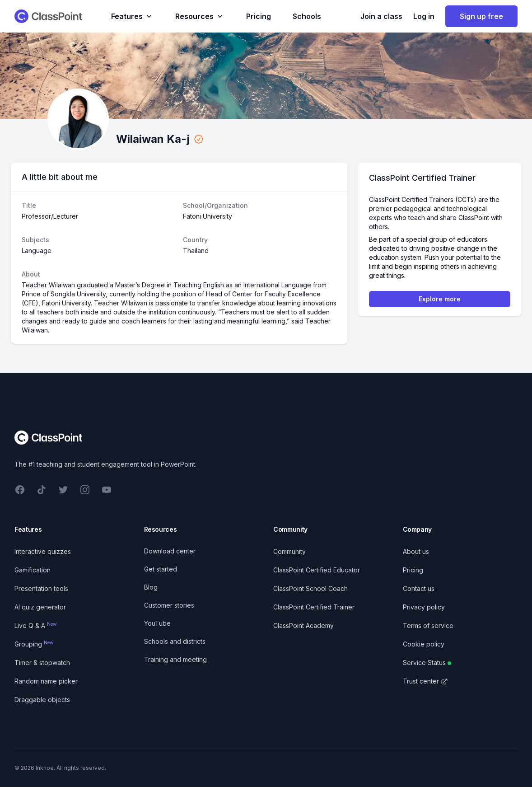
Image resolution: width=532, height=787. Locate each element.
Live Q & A (36, 625)
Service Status (427, 663)
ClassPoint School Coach (310, 588)
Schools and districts (175, 641)
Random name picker (46, 681)
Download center (170, 551)
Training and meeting (175, 659)
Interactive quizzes (43, 551)
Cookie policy (424, 644)
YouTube (157, 623)
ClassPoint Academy (303, 625)
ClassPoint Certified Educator (317, 570)
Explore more (440, 299)
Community (289, 551)
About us (416, 551)
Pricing (259, 16)
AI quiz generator (40, 607)
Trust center (425, 681)
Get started (161, 569)
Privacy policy (424, 607)
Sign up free (481, 16)
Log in (424, 16)
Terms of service (428, 625)
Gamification (33, 570)
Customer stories (169, 605)
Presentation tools (41, 588)
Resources (200, 16)
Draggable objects (42, 700)
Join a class (381, 16)
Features (132, 16)
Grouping (34, 644)
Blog (151, 587)
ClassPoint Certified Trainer (314, 607)
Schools (307, 16)
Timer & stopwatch (42, 663)
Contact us (419, 588)
